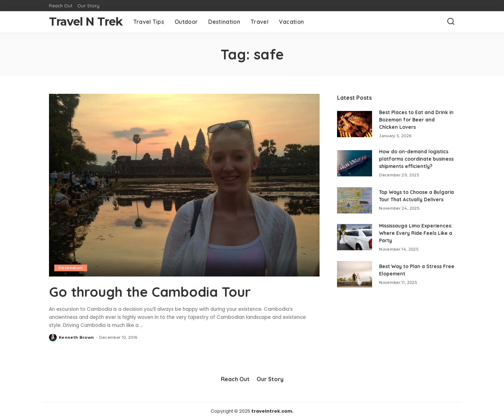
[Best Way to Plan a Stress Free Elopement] (355, 286)
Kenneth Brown (76, 337)
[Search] (451, 22)
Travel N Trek (86, 22)
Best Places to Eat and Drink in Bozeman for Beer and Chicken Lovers (417, 120)
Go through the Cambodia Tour (155, 292)
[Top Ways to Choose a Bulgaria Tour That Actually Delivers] (355, 209)
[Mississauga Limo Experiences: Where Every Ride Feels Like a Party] (355, 249)
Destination (71, 268)
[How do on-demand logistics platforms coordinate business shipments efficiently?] (355, 167)
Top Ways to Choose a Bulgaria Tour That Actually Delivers (413, 205)
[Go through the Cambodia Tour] (184, 185)
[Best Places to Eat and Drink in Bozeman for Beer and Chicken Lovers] (355, 124)
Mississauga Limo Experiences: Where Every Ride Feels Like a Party (411, 244)
